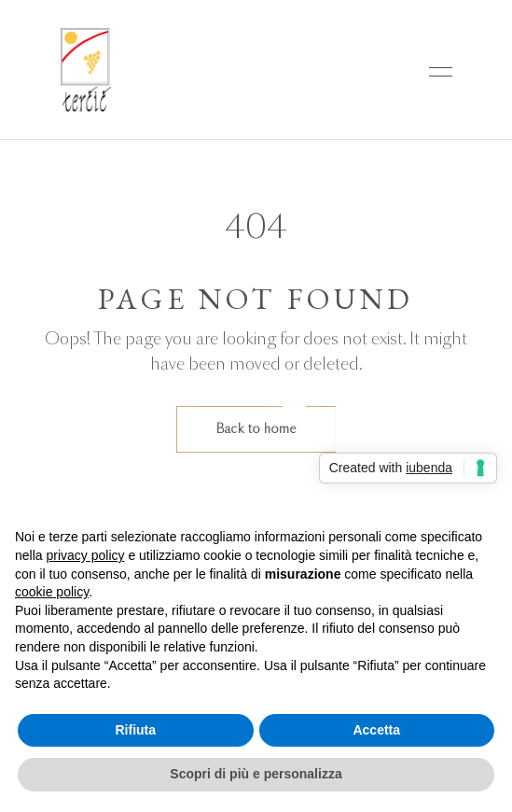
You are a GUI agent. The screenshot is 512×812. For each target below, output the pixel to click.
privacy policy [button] (85, 555)
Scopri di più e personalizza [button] (256, 774)
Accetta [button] (376, 730)
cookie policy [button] (52, 592)
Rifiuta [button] (135, 730)
